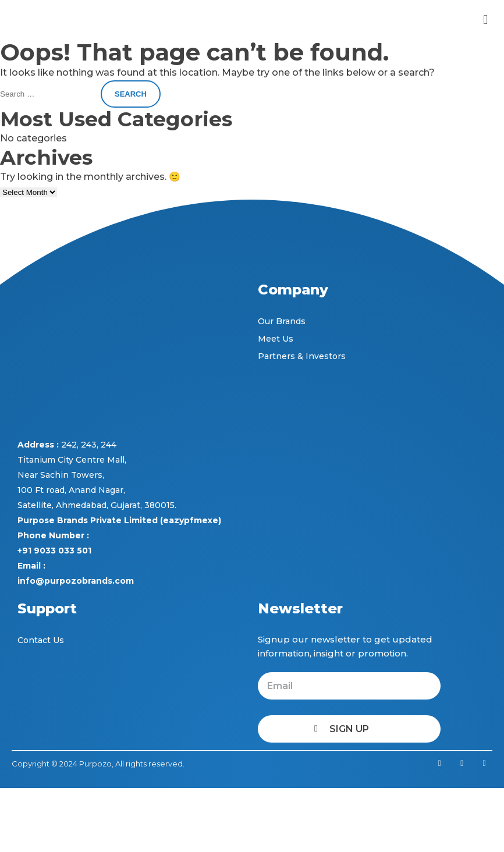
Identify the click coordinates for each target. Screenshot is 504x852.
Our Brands (282, 321)
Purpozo (95, 764)
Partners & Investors (302, 356)
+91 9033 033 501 (54, 551)
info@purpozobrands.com (76, 581)
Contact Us (41, 640)
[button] (486, 19)
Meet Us (276, 339)
